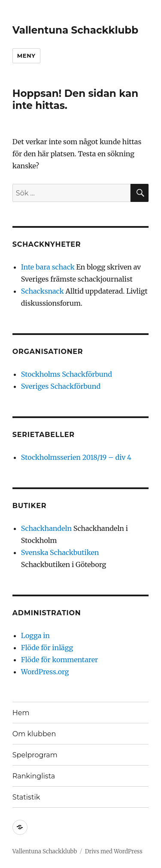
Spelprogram (35, 755)
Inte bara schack (48, 267)
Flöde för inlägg (47, 648)
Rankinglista (34, 776)
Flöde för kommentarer (59, 660)
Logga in (35, 635)
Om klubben (34, 734)
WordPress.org (45, 672)
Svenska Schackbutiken (60, 552)
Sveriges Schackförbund (61, 386)
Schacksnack (43, 291)
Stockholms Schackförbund (67, 374)
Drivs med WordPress (114, 851)
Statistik (26, 797)
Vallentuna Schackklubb (75, 30)
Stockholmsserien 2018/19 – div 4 (76, 457)
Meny (26, 56)
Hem (21, 713)
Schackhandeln (46, 528)
